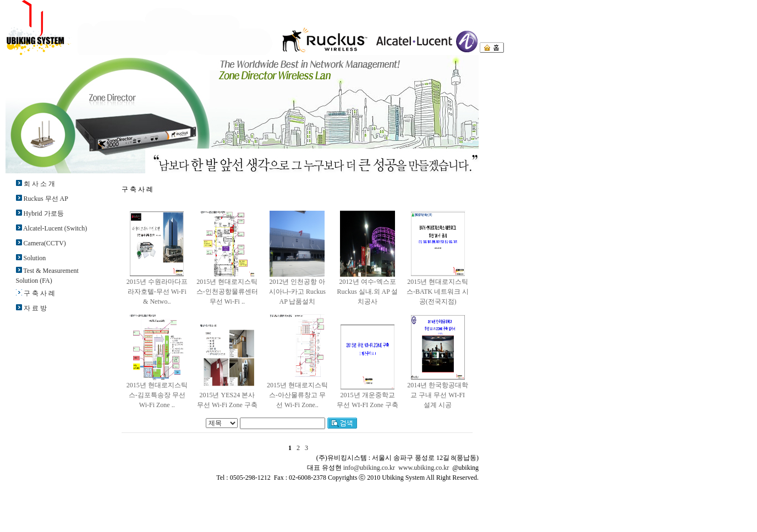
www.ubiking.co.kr (424, 468)
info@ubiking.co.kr (369, 468)
